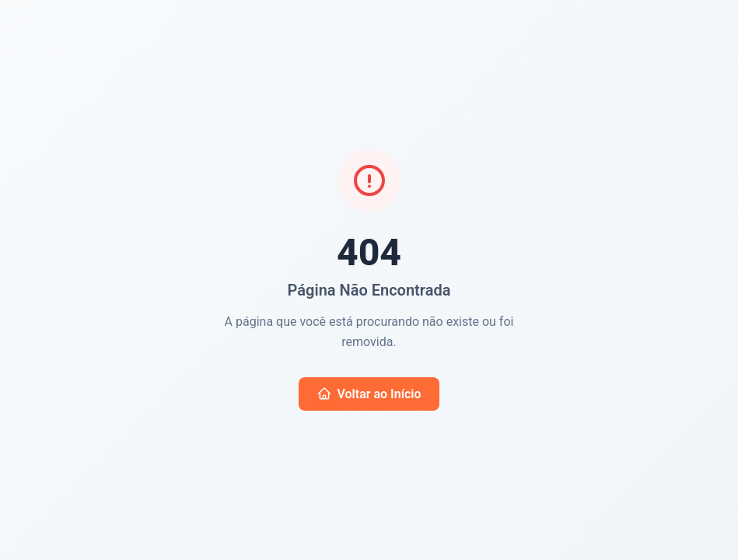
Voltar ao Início (369, 394)
